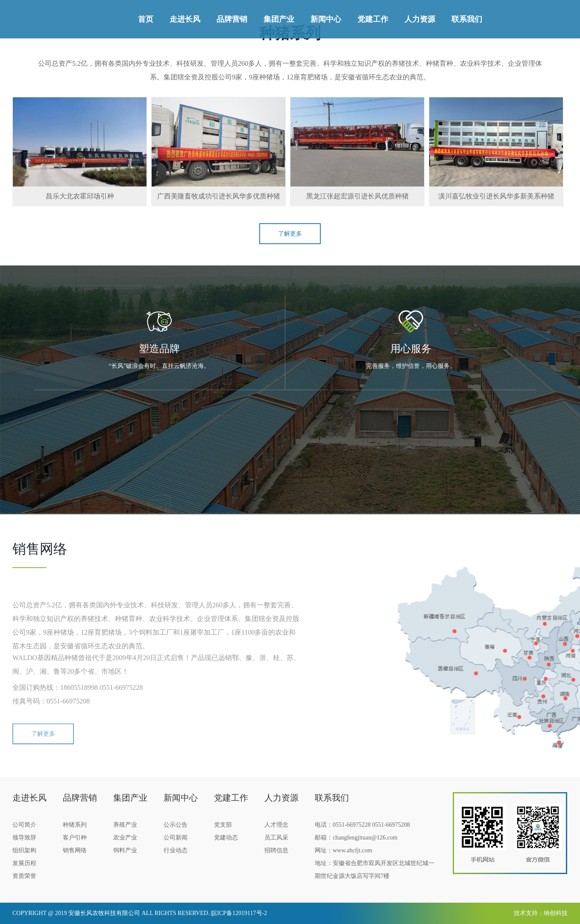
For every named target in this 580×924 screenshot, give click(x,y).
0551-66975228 (352, 825)
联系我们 (467, 19)
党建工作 (373, 19)
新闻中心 (326, 19)
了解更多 (290, 234)
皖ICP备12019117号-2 (239, 913)
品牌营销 (232, 19)
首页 (146, 19)
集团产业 (279, 19)
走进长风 (185, 19)
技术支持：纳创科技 (541, 913)
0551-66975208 (391, 825)
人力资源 (420, 19)
